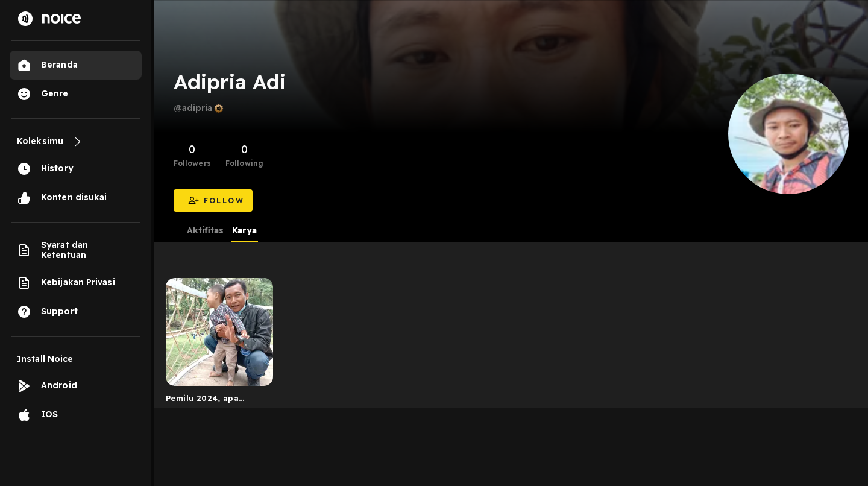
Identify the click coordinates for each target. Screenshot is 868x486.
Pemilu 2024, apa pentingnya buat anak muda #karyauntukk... (212, 400)
